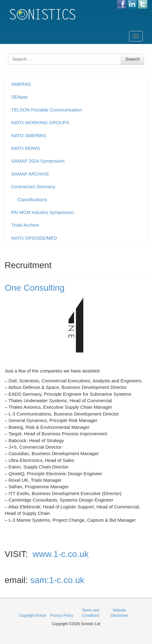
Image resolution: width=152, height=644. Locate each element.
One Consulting (35, 288)
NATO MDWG (26, 148)
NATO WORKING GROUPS (40, 122)
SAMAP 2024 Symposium (38, 161)
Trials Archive (25, 225)
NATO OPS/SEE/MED (34, 238)
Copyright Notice (33, 616)
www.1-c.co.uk (61, 554)
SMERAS (21, 84)
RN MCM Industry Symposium (42, 212)
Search (132, 59)
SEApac (20, 97)
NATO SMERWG (29, 135)
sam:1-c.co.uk (57, 580)
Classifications (32, 200)
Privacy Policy (62, 616)
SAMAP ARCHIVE (30, 174)
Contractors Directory (33, 187)
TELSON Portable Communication (47, 110)
